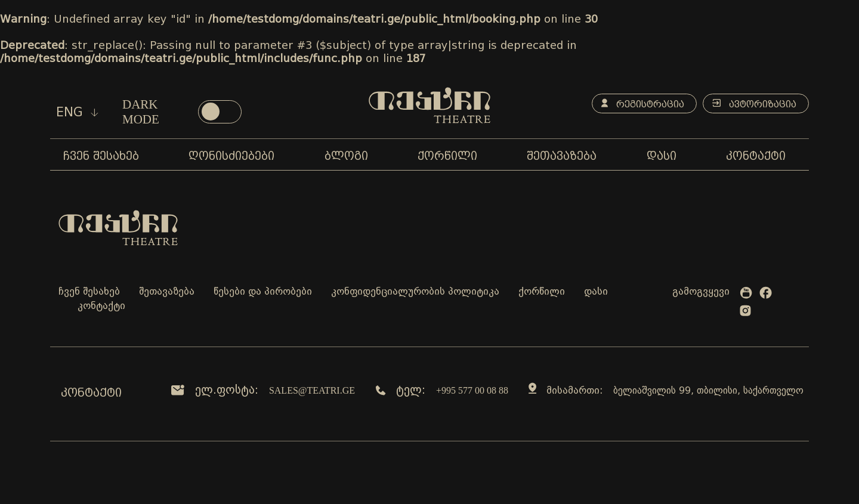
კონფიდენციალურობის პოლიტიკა (415, 292)
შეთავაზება (167, 292)
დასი (596, 292)
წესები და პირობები (263, 292)
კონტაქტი (101, 306)
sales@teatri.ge (312, 390)
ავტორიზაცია (754, 104)
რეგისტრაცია (643, 104)
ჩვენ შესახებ (89, 292)
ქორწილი (542, 292)
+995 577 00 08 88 (472, 390)
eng (77, 112)
